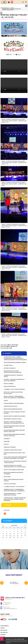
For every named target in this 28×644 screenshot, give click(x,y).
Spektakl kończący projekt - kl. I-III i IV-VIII (14, 16)
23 (18, 536)
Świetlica (3, 635)
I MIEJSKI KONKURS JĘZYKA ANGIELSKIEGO (14, 403)
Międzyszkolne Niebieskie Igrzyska (13, 409)
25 (25, 536)
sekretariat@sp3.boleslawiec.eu (23, 2)
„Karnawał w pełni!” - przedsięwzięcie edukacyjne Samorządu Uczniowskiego (14, 490)
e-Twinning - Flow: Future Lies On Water (14, 389)
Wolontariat (7, 477)
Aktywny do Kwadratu (10, 368)
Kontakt (3, 637)
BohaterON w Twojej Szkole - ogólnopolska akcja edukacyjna (13, 372)
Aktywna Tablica (8, 365)
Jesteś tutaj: (3, 8)
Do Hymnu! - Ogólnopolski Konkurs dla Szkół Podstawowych (14, 380)
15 (14, 534)
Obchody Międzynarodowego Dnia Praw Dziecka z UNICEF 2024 (14, 435)
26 (3, 538)
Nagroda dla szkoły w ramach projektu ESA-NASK (15, 413)
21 (10, 536)
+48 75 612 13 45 (26, 2)
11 (25, 532)
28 (10, 538)
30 (18, 538)
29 (14, 538)
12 (3, 534)
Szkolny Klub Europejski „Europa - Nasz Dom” (14, 454)
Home (8, 8)
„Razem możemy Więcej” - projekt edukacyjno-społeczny (13, 494)
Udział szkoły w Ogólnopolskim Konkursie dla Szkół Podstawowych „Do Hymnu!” (15, 458)
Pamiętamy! (7, 441)
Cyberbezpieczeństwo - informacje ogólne (13, 376)
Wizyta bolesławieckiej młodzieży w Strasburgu (13, 473)
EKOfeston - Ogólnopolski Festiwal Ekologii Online (13, 393)
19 (3, 536)
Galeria (6, 401)
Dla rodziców (4, 632)
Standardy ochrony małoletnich (13, 450)
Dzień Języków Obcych (10, 386)
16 (18, 534)
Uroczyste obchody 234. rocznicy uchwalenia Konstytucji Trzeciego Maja (15, 466)
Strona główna (5, 626)
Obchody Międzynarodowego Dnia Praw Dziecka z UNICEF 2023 (14, 431)
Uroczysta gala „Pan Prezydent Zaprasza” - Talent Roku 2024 (15, 462)
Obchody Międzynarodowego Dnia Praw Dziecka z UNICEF (14, 427)
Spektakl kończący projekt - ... (8, 10)
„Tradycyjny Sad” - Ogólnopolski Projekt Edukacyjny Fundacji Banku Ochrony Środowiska (15, 499)
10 (21, 532)
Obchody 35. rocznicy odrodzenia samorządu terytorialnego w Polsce (14, 422)
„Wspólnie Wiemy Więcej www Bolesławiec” (11, 9)
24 (21, 536)
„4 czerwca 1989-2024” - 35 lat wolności (14, 487)
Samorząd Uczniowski (10, 447)
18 (25, 534)
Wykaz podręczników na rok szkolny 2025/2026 (14, 480)
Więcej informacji (5, 514)
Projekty (6, 444)
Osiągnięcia (7, 439)
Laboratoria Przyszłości (11, 406)
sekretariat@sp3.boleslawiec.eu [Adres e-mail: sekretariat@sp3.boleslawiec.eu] (10, 609)
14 (10, 534)
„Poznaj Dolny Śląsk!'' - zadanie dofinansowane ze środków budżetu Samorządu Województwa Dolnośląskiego (15, 358)
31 (21, 538)
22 (14, 536)
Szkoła (11, 8)
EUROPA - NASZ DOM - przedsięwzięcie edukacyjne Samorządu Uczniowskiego (14, 397)
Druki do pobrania (9, 384)
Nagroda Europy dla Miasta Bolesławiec (15, 416)
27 (7, 538)
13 (7, 534)
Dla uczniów (4, 630)
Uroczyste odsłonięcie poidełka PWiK (14, 470)
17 (21, 534)
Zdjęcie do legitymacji (10, 484)
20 (7, 536)
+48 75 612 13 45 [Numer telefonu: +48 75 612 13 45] (6, 607)
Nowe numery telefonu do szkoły (13, 419)
